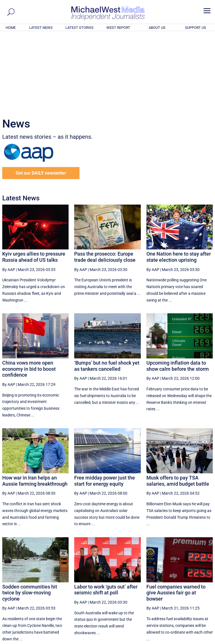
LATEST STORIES (80, 28)
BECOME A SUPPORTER (188, 609)
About (173, 641)
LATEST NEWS (41, 28)
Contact (187, 641)
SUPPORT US (196, 28)
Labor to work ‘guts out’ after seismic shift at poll (106, 514)
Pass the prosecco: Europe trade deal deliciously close (105, 181)
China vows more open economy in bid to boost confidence (29, 293)
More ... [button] (198, 588)
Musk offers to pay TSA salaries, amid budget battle (178, 405)
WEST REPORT (118, 28)
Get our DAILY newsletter (41, 97)
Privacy (203, 641)
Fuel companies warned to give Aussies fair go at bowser (176, 516)
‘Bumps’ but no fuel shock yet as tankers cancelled (107, 290)
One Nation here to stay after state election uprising (179, 181)
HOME (11, 28)
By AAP (9, 193)
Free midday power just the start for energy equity (105, 405)
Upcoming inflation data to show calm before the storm (178, 290)
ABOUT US (157, 28)
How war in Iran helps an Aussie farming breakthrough (35, 405)
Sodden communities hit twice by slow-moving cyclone (30, 516)
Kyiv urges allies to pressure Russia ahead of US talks (34, 181)
